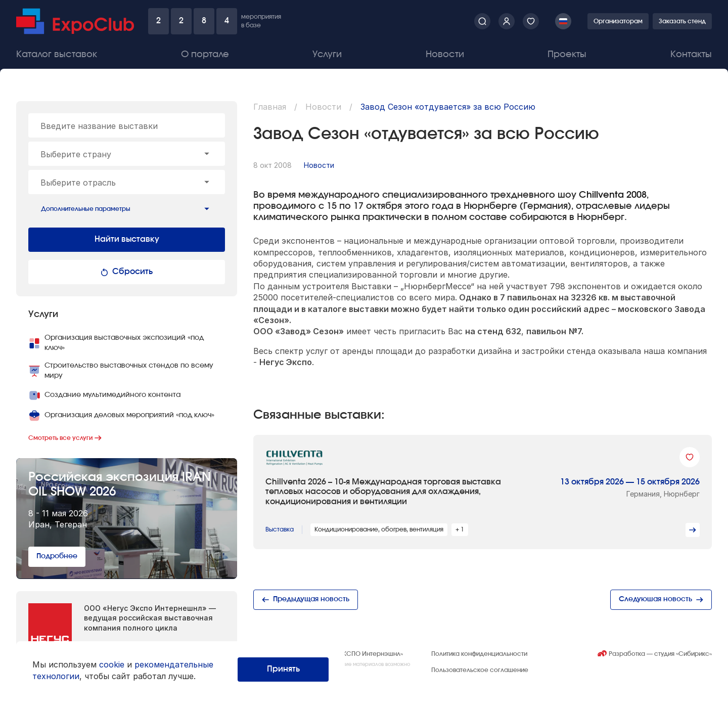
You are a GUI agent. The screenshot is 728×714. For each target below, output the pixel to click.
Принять (283, 669)
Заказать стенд (682, 21)
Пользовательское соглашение (480, 670)
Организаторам (618, 21)
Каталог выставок (57, 55)
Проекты (567, 55)
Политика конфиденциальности (479, 654)
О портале (205, 55)
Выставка (280, 529)
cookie (112, 664)
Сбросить (127, 272)
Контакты (691, 55)
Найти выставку (127, 239)
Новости (445, 55)
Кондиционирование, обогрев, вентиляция (379, 529)
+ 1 (460, 529)
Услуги (327, 55)
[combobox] (127, 154)
